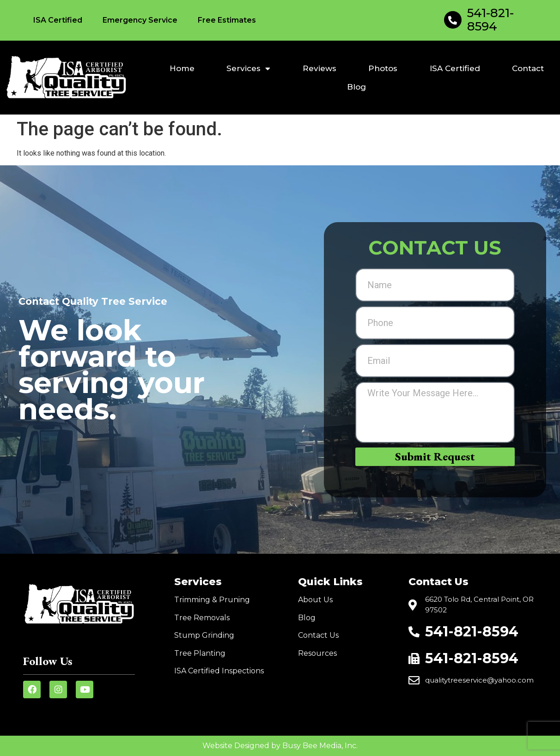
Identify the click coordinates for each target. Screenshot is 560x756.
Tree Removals (202, 618)
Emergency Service (140, 20)
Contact (528, 68)
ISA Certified (58, 20)
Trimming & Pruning (212, 600)
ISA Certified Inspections (219, 671)
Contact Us (318, 635)
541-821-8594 (490, 20)
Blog (356, 87)
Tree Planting (200, 653)
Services (248, 69)
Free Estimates (227, 20)
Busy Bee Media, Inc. (320, 746)
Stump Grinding (204, 635)
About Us (315, 600)
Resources (317, 653)
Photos (383, 68)
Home (182, 68)
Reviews (320, 68)
